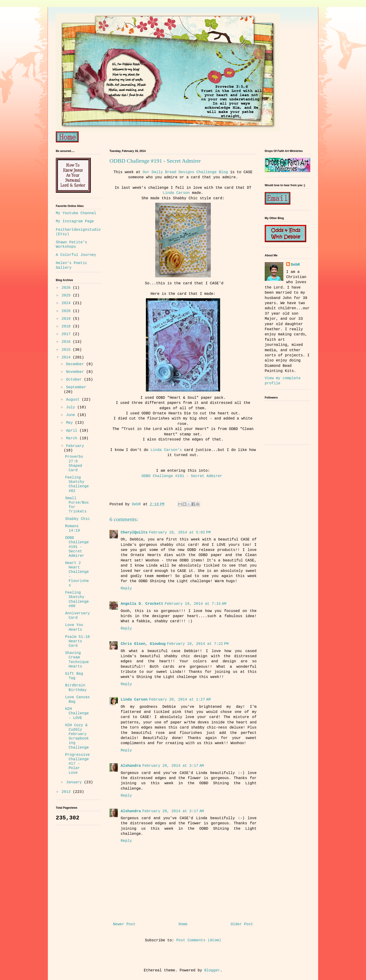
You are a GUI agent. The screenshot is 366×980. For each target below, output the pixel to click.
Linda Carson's (166, 450)
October (75, 380)
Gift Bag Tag (74, 676)
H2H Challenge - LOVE (77, 713)
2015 (67, 350)
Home (183, 924)
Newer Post (124, 924)
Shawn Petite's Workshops (71, 245)
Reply (126, 588)
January (75, 782)
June (72, 415)
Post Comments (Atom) (199, 940)
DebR (295, 265)
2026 (67, 288)
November (76, 372)
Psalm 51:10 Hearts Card (77, 641)
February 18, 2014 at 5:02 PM (180, 533)
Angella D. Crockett (142, 604)
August (74, 400)
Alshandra (131, 766)
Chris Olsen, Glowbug (143, 644)
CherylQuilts (134, 533)
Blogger (212, 970)
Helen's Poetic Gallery (71, 265)
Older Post (242, 924)
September (76, 387)
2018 (67, 327)
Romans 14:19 (72, 528)
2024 (67, 303)
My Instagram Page (75, 221)
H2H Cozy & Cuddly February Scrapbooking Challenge (77, 736)
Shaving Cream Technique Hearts (77, 660)
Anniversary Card (77, 616)
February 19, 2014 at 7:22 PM (198, 644)
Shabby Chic (77, 519)
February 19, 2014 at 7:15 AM (195, 604)
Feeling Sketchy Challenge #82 (77, 484)
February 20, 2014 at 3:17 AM (173, 766)
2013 (67, 792)
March (73, 438)
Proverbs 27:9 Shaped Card (74, 464)
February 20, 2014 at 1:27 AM (180, 700)
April (73, 431)
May (70, 423)
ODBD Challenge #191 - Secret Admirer (183, 476)
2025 (67, 296)
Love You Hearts (74, 627)
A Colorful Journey (76, 255)
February (75, 446)
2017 (67, 334)
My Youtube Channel (76, 213)
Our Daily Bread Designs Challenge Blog (186, 172)
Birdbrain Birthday (76, 688)
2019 (67, 319)
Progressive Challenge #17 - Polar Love (77, 764)
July (72, 407)
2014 (67, 358)
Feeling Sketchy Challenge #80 (77, 599)
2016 (67, 342)
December (76, 364)
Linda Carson (176, 193)
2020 (67, 311)
